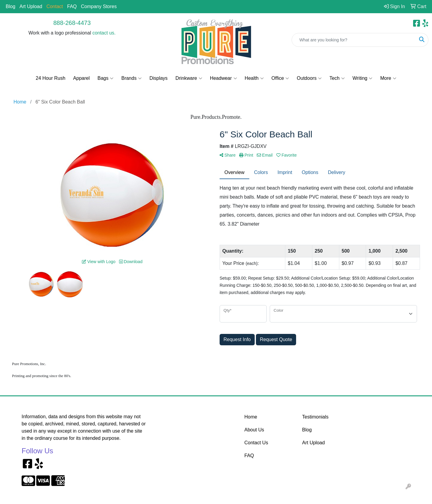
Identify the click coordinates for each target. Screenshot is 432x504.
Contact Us (256, 443)
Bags (105, 78)
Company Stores (99, 6)
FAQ (72, 6)
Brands (131, 78)
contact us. (104, 33)
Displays (158, 78)
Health (254, 78)
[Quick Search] (354, 40)
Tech (337, 78)
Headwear (223, 78)
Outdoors (309, 78)
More (388, 78)
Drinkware (189, 78)
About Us (254, 430)
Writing (363, 78)
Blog (10, 6)
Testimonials (315, 417)
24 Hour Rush (51, 78)
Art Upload (31, 6)
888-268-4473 (72, 23)
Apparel (81, 78)
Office (280, 78)
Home (251, 417)
